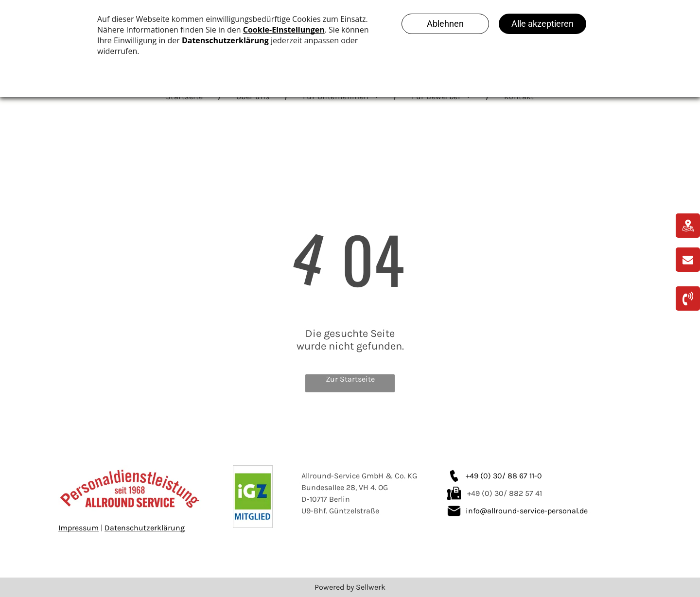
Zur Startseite (350, 379)
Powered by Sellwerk (350, 587)
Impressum (79, 528)
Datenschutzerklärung (145, 528)
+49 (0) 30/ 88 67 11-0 (504, 476)
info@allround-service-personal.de (527, 511)
